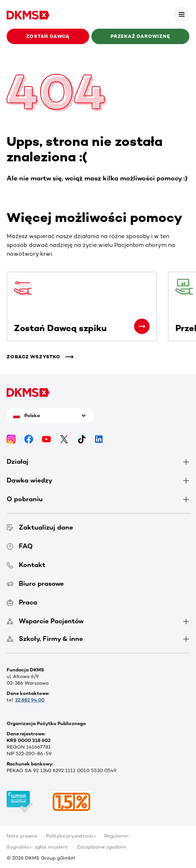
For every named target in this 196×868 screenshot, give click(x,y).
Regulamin (116, 836)
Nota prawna (22, 836)
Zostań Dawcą (48, 36)
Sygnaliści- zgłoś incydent (37, 847)
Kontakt (26, 565)
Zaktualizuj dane (40, 527)
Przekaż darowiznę (140, 36)
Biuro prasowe (35, 584)
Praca (22, 602)
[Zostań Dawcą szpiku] (142, 326)
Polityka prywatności (71, 836)
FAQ (20, 546)
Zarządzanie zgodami (101, 847)
